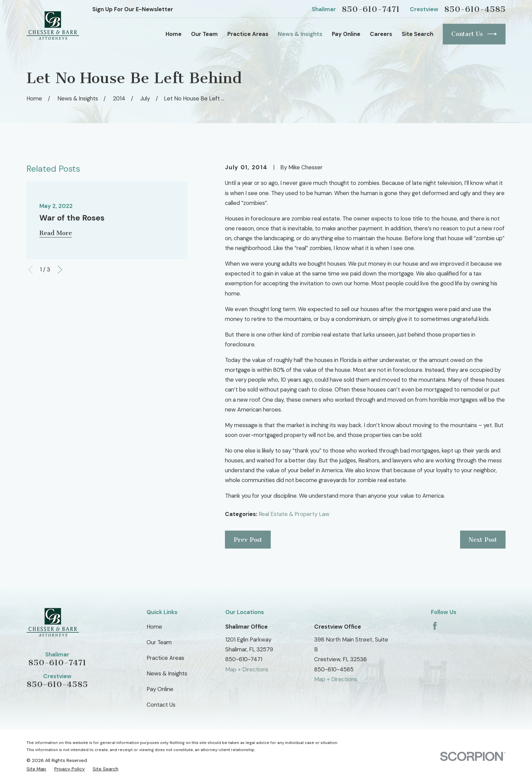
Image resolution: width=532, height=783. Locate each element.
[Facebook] (435, 626)
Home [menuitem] (174, 34)
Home (154, 627)
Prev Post (248, 540)
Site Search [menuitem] (417, 34)
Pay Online (160, 689)
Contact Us (474, 34)
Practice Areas (165, 658)
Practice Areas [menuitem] (248, 34)
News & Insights (167, 673)
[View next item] (60, 270)
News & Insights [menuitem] (300, 34)
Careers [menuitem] (381, 34)
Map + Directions (247, 669)
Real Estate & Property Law (294, 514)
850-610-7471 (371, 9)
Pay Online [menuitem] (346, 34)
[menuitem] (36, 769)
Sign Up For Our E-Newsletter (133, 9)
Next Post (483, 540)
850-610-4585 (475, 9)
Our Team (159, 642)
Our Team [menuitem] (204, 34)
